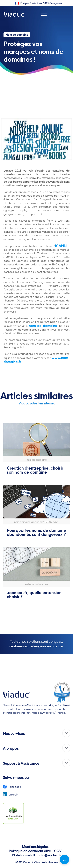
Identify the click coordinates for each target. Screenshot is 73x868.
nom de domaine (43, 326)
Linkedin (11, 795)
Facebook (12, 787)
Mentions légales (35, 847)
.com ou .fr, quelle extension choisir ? (34, 595)
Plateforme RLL (24, 855)
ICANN (61, 246)
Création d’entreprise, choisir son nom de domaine (35, 470)
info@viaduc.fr (50, 855)
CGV (58, 851)
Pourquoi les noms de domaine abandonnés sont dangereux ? (36, 532)
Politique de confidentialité (30, 851)
